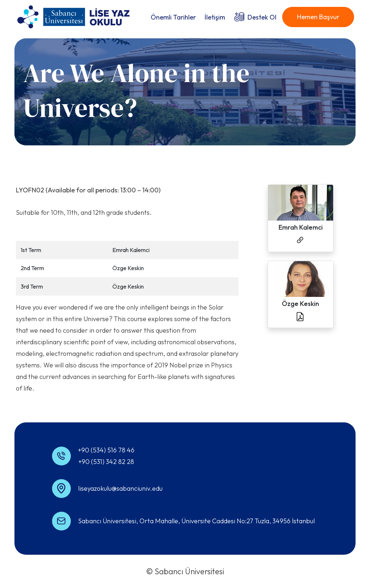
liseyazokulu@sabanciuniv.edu (120, 488)
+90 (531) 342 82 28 (106, 462)
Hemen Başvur (318, 17)
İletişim (215, 17)
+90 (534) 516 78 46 (106, 450)
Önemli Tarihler (173, 17)
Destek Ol (262, 17)
